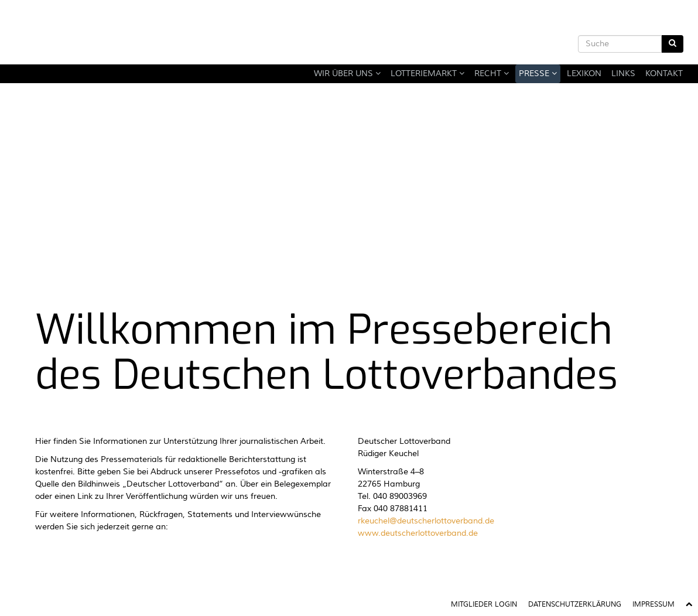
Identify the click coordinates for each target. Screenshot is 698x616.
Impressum (653, 605)
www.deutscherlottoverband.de (418, 533)
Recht (492, 74)
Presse (538, 74)
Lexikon (584, 74)
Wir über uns (347, 74)
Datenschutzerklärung (575, 605)
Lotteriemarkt (427, 74)
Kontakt (664, 74)
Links (623, 74)
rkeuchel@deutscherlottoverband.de (426, 521)
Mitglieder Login (484, 605)
